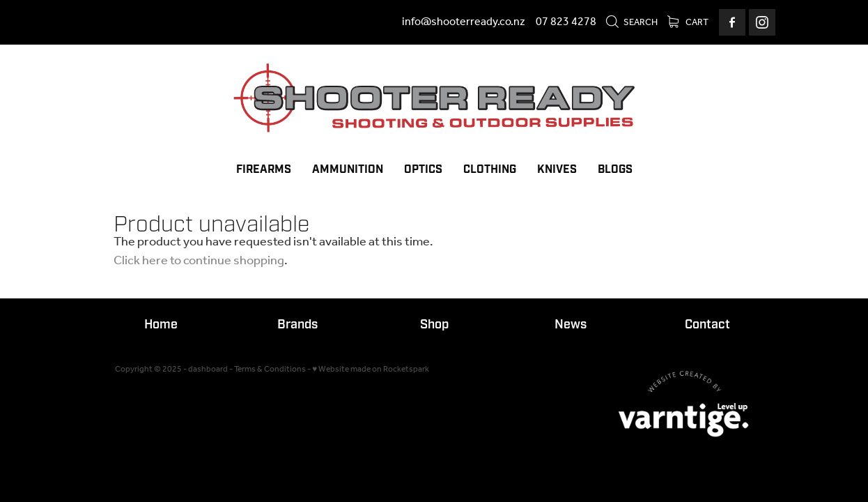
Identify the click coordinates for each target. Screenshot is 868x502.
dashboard (208, 369)
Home (161, 325)
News (571, 325)
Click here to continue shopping (199, 261)
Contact (707, 325)
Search (631, 23)
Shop (434, 325)
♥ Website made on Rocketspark (371, 369)
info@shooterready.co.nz (464, 22)
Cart (688, 23)
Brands (297, 325)
